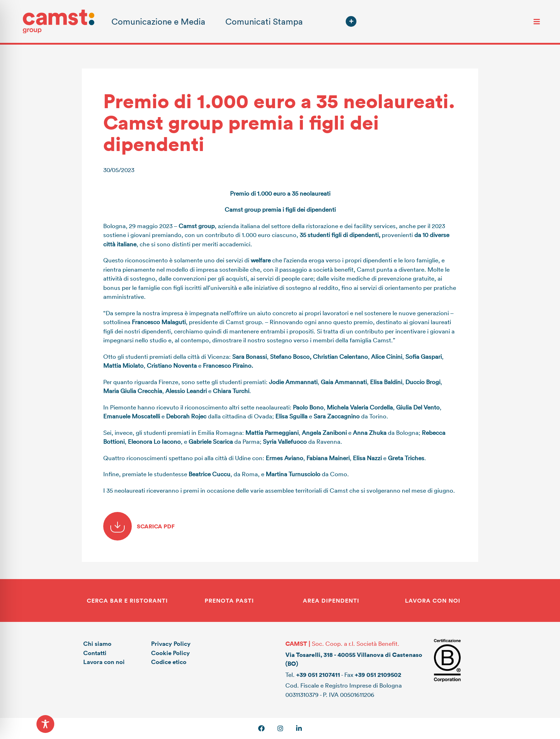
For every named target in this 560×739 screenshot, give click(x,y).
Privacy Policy (171, 644)
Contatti (95, 653)
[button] (351, 21)
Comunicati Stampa (264, 21)
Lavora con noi (104, 662)
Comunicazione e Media (158, 21)
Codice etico (169, 662)
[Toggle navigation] (537, 21)
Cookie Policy (171, 653)
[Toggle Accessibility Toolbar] (45, 724)
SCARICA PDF (139, 526)
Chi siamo (97, 644)
